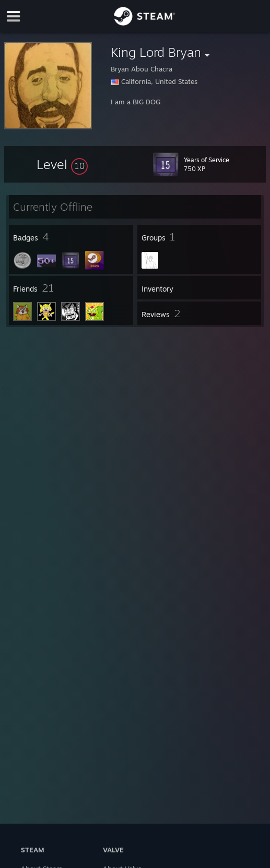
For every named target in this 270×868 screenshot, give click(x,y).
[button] (62, 164)
